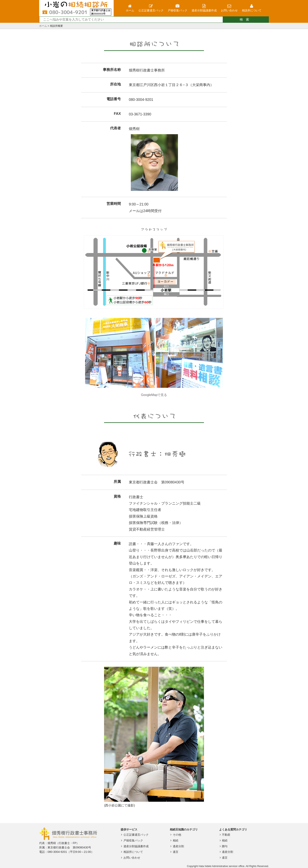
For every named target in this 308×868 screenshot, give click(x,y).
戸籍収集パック (132, 840)
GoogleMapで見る (154, 395)
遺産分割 (176, 846)
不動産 (224, 835)
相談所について (132, 852)
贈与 (223, 846)
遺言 (174, 852)
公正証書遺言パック (134, 835)
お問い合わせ (130, 858)
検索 (246, 19)
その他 (175, 835)
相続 (174, 840)
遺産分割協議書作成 (134, 846)
